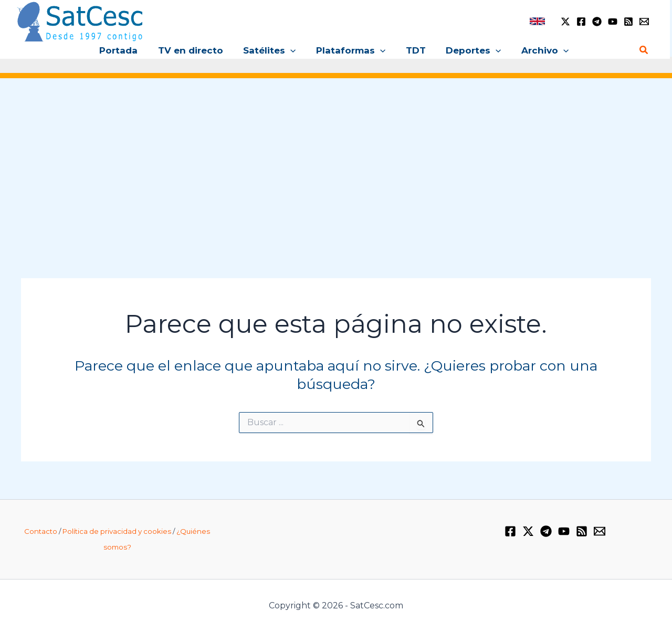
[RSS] (628, 22)
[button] (293, 50)
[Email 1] (644, 22)
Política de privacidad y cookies (117, 531)
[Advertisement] (336, 167)
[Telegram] (597, 22)
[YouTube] (613, 22)
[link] (537, 21)
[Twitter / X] (565, 22)
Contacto (41, 531)
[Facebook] (581, 22)
